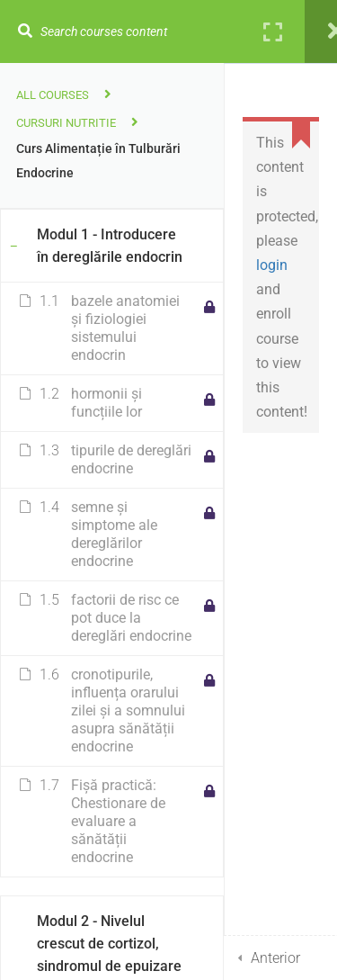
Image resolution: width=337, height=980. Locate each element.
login (272, 265)
